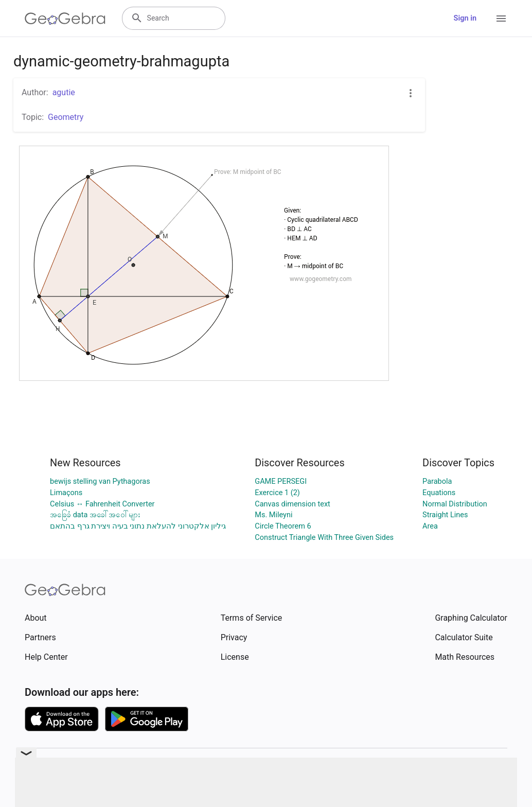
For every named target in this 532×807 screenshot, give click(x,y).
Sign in (465, 18)
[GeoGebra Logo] (65, 19)
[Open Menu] (501, 19)
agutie (64, 92)
